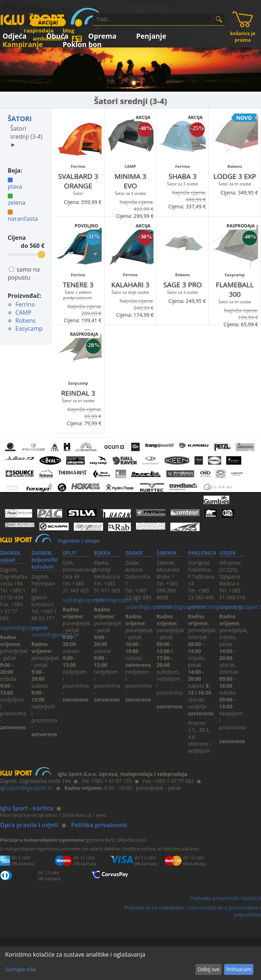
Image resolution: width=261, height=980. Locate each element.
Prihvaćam (239, 969)
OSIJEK (228, 553)
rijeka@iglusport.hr (117, 600)
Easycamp (29, 328)
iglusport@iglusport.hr (27, 788)
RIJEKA (102, 553)
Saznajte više (20, 969)
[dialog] (130, 963)
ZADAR (134, 553)
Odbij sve (208, 969)
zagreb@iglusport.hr (24, 628)
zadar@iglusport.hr (148, 607)
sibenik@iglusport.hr (181, 607)
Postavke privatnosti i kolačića (225, 898)
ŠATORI (20, 119)
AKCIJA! (48, 22)
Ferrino (25, 304)
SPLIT (69, 553)
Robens (26, 320)
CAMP (23, 312)
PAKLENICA (202, 553)
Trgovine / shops (79, 541)
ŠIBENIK (167, 553)
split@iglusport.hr (84, 600)
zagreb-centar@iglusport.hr (55, 631)
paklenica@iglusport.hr (215, 607)
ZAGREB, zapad (11, 556)
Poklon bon (82, 43)
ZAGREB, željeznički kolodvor (45, 560)
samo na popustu (24, 273)
